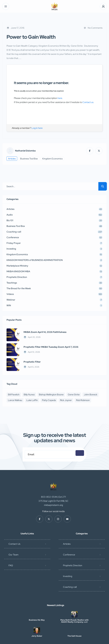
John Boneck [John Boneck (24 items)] (91, 395)
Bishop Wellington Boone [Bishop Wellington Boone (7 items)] (51, 395)
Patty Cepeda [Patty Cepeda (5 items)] (49, 400)
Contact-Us (14, 530)
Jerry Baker (37, 622)
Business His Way (37, 606)
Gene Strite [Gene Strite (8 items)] (74, 395)
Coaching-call (70, 573)
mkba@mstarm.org (53, 491)
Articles (12, 159)
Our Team (13, 540)
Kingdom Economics (52, 159)
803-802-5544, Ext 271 (53, 483)
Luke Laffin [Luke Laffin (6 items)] (32, 400)
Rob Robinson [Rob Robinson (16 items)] (83, 400)
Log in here (37, 128)
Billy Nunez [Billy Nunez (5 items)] (29, 395)
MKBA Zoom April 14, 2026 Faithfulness (45, 332)
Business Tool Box (29, 159)
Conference (69, 540)
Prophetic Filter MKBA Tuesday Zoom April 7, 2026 (51, 347)
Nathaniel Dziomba (25, 151)
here (60, 98)
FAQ (11, 551)
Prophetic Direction (73, 551)
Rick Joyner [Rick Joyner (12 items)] (66, 400)
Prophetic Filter (32, 362)
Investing (68, 562)
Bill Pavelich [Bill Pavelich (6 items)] (14, 395)
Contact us (88, 102)
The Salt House (74, 622)
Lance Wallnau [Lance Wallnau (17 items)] (15, 400)
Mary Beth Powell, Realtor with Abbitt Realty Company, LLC (74, 607)
